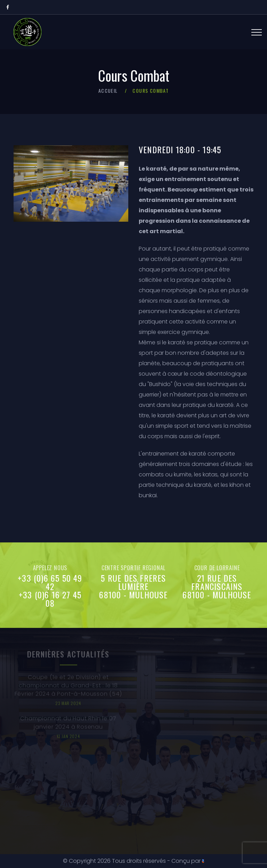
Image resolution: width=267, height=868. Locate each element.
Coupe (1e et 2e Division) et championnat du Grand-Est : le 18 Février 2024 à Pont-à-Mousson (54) (68, 687)
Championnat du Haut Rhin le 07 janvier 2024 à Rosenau (68, 724)
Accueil (108, 91)
